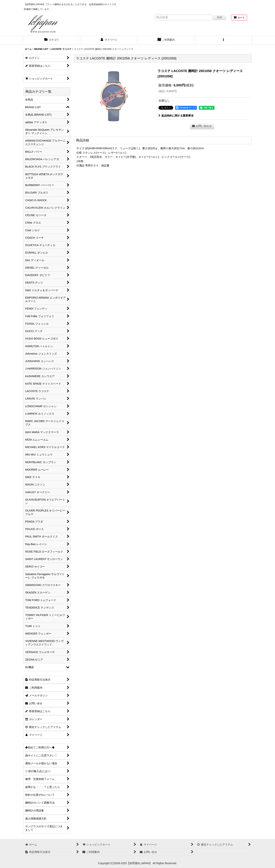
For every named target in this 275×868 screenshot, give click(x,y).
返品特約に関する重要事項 (176, 116)
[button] (223, 40)
